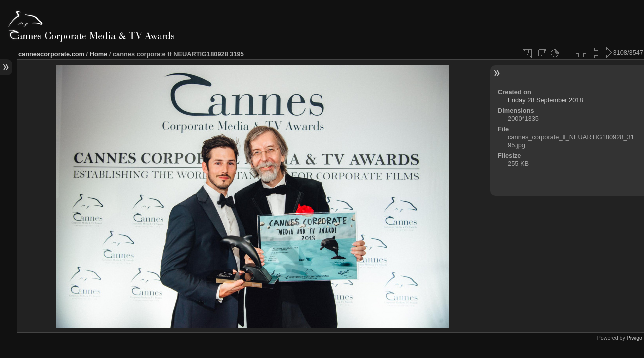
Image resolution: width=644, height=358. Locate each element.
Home (99, 54)
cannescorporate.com (51, 54)
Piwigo (634, 338)
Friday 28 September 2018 (546, 100)
